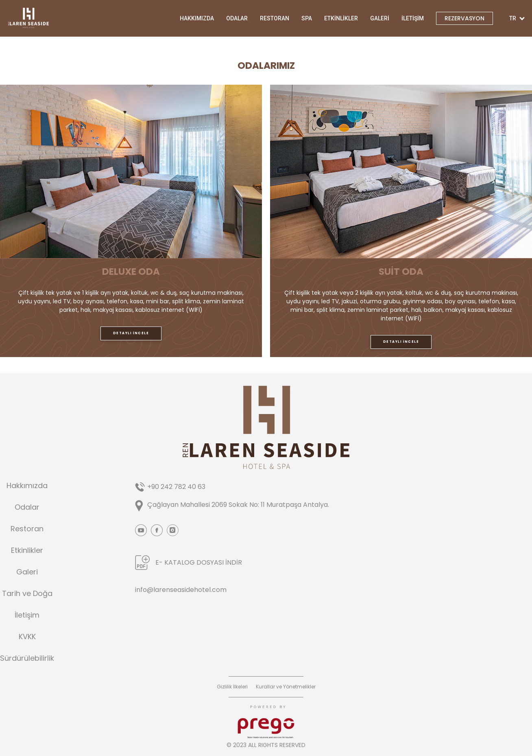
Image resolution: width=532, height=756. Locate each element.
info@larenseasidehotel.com (181, 590)
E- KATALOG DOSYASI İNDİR (199, 562)
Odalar (27, 507)
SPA (307, 18)
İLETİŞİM (413, 18)
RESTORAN (275, 18)
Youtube (141, 530)
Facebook (157, 530)
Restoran (27, 529)
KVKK (27, 637)
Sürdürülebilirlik (27, 658)
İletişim (27, 615)
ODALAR (237, 18)
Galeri (27, 572)
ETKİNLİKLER (341, 18)
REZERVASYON (464, 18)
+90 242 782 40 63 (176, 487)
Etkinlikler (27, 550)
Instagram (173, 530)
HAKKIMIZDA (197, 18)
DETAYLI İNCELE (131, 333)
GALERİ (380, 18)
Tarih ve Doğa (27, 594)
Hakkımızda (27, 486)
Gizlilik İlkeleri (232, 687)
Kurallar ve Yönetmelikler (286, 687)
